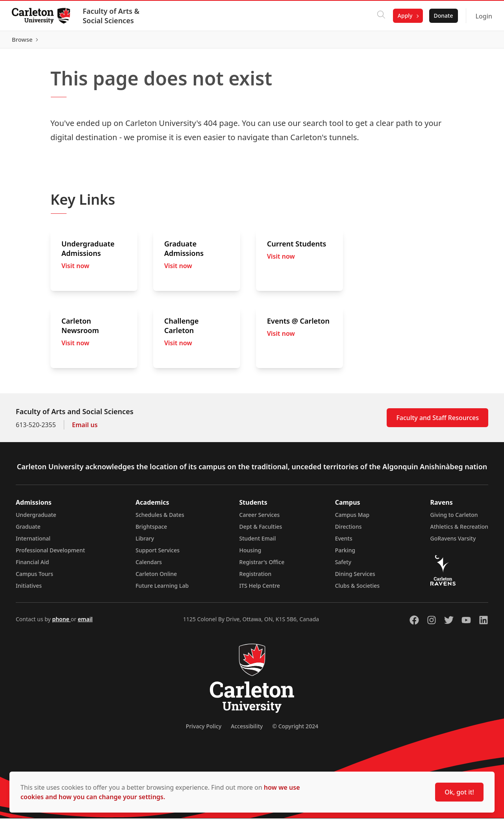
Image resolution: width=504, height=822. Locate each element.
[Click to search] (380, 16)
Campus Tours (34, 577)
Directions (348, 530)
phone (61, 623)
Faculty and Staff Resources (437, 421)
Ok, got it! (459, 792)
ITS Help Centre (260, 589)
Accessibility (247, 730)
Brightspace (151, 530)
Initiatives (29, 589)
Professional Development (50, 554)
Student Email (258, 542)
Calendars (149, 566)
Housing (250, 554)
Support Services (157, 554)
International (33, 542)
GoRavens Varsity (453, 542)
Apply (404, 16)
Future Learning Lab (162, 589)
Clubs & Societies (357, 589)
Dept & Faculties (261, 530)
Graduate (28, 530)
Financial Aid (32, 566)
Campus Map (352, 518)
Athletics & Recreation (459, 530)
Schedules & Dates (160, 518)
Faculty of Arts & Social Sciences (112, 16)
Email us (85, 428)
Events (344, 542)
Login (483, 16)
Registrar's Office (262, 566)
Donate (442, 16)
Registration (256, 577)
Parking (345, 554)
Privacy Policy (204, 730)
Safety (343, 566)
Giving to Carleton (454, 518)
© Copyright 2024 (295, 730)
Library (145, 542)
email (85, 623)
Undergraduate (36, 518)
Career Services (260, 518)
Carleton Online (156, 577)
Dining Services (355, 577)
